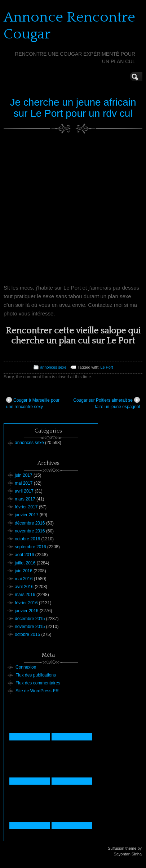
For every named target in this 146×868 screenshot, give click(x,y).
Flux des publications (36, 675)
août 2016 (24, 555)
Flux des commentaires (38, 683)
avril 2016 (24, 587)
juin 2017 (24, 475)
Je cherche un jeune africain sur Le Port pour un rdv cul (73, 108)
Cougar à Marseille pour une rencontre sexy (33, 403)
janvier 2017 (26, 515)
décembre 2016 (30, 523)
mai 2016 (24, 579)
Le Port (107, 367)
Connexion (26, 667)
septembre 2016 (30, 547)
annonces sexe (54, 367)
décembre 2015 (30, 619)
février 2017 (26, 507)
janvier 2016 (26, 611)
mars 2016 (25, 595)
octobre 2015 (27, 634)
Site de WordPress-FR (37, 691)
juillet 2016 (25, 563)
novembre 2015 (30, 627)
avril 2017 (24, 491)
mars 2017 (25, 499)
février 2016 (26, 603)
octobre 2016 (27, 539)
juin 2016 (24, 571)
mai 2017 (24, 483)
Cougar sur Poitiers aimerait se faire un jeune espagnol (107, 403)
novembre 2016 (30, 531)
